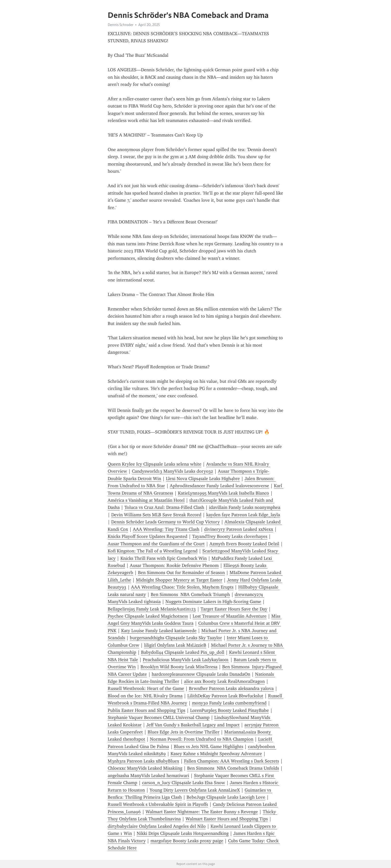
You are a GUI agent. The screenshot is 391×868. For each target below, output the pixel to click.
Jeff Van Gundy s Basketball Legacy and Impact (193, 725)
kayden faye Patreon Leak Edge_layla (243, 515)
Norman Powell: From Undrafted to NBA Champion (202, 739)
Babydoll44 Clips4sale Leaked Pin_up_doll (183, 652)
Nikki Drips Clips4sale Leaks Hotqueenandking (183, 833)
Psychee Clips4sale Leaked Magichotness (148, 616)
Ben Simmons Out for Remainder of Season (181, 573)
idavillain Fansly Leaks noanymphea (245, 507)
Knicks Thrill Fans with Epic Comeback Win (164, 558)
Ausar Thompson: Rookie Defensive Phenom (174, 565)
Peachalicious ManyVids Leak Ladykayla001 (186, 660)
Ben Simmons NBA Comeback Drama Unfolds (233, 768)
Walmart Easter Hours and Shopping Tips (227, 819)
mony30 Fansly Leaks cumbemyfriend (229, 703)
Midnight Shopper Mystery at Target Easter (179, 580)
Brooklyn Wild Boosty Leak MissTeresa (179, 667)
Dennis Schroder (121, 25)
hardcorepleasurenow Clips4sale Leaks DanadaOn (201, 674)
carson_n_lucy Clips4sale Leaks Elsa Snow (184, 783)
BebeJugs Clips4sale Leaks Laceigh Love (226, 797)
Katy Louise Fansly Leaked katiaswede (159, 631)
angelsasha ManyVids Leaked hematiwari (148, 776)
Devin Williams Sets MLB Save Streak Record (156, 515)
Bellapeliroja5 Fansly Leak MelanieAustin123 (152, 609)
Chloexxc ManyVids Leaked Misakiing (145, 768)
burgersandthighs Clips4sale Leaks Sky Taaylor (176, 638)
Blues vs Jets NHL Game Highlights (208, 747)
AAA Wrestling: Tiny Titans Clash (166, 529)
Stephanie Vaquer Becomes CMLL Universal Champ (159, 717)
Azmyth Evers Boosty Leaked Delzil (244, 544)
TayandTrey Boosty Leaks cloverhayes (230, 536)
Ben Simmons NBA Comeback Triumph (190, 594)
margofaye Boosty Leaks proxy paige (187, 841)
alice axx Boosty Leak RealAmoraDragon (224, 681)
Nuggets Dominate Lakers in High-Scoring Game (213, 602)
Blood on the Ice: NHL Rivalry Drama (145, 696)
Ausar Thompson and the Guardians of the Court (156, 544)
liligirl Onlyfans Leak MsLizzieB (175, 645)
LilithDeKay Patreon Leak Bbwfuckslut (225, 696)
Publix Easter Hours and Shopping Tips (146, 710)
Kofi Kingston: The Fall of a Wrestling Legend (153, 551)
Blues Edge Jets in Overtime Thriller (184, 732)
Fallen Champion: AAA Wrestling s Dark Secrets (232, 761)
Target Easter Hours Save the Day (234, 609)
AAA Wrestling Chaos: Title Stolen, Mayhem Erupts (182, 587)
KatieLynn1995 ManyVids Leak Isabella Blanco (224, 493)
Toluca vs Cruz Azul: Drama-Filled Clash (164, 507)
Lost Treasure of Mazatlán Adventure (230, 616)
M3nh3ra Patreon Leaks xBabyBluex (143, 761)
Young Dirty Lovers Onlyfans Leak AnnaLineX (195, 790)
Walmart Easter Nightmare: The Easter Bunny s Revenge (202, 812)
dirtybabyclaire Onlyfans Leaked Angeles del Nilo (157, 826)
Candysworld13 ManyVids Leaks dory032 (172, 471)
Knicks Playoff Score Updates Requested (148, 536)
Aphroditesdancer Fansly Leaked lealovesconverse (219, 486)
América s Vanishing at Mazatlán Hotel (146, 500)
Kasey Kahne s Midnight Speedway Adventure (216, 754)
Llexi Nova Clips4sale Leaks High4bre (203, 479)
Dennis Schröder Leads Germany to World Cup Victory (165, 522)
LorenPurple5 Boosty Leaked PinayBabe (229, 710)
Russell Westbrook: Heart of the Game (146, 688)
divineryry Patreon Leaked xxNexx (239, 529)
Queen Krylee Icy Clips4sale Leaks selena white (155, 464)
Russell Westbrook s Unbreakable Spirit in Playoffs (158, 804)
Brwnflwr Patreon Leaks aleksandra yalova (231, 688)
